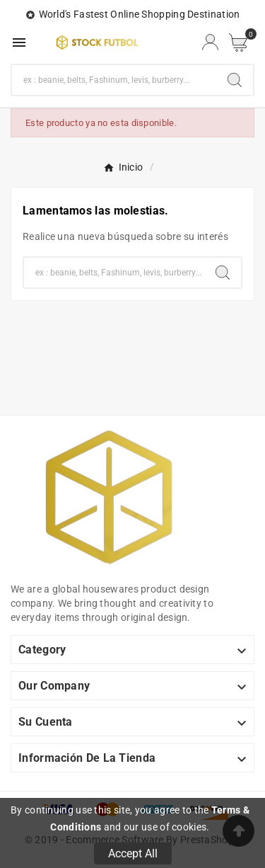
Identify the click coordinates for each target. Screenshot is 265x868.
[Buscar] (114, 80)
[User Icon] (210, 42)
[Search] (235, 80)
